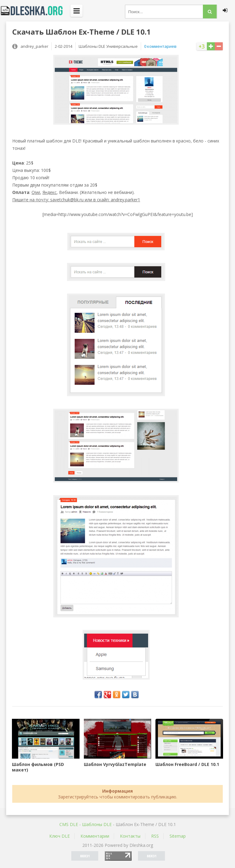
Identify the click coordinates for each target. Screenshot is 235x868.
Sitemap (178, 836)
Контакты (130, 836)
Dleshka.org (35, 11)
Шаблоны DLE (97, 824)
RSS (155, 836)
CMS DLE (69, 824)
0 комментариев (160, 46)
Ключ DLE (60, 836)
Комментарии (95, 836)
